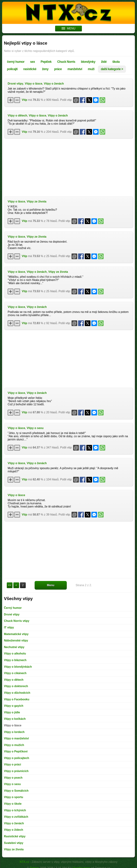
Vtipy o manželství (16, 738)
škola (116, 62)
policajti (12, 69)
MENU (68, 28)
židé (104, 62)
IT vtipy (9, 627)
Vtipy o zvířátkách (16, 817)
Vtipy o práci (12, 764)
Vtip (24, 100)
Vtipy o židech (14, 830)
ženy (45, 69)
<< (10, 585)
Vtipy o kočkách (15, 719)
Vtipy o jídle (12, 712)
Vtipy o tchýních (15, 810)
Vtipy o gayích (14, 706)
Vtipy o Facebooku (17, 699)
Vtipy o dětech (17, 116)
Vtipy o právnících (16, 771)
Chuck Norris (66, 62)
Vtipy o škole (13, 804)
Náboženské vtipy (16, 640)
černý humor (16, 62)
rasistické (30, 69)
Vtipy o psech (13, 778)
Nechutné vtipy (14, 647)
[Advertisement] (68, 167)
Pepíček (46, 62)
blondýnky (88, 62)
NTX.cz (24, 862)
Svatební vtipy (14, 843)
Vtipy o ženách (54, 84)
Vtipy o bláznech (15, 660)
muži (91, 69)
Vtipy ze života (37, 201)
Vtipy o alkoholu (15, 653)
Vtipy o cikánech (15, 673)
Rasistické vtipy (15, 836)
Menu (51, 585)
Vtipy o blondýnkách (18, 667)
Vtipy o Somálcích (16, 791)
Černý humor (13, 608)
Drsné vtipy (15, 84)
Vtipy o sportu (14, 797)
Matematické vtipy (16, 634)
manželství (75, 69)
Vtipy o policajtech (17, 758)
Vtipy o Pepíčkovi (16, 751)
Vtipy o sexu (35, 428)
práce (58, 69)
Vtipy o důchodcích (17, 693)
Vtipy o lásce (34, 84)
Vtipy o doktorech (16, 686)
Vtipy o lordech (14, 732)
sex (33, 62)
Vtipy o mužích (14, 745)
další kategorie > (112, 69)
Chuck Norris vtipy (17, 621)
